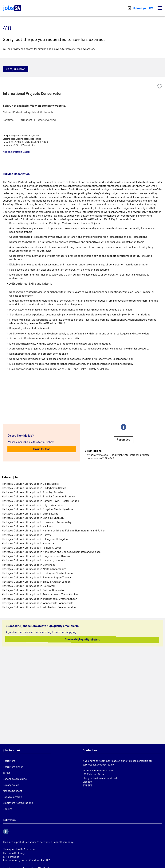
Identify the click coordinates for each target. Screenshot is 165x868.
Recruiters (9, 761)
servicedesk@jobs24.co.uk (98, 764)
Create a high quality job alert (77, 639)
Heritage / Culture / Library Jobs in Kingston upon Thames (36, 556)
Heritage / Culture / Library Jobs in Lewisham (28, 565)
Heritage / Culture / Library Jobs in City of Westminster (34, 505)
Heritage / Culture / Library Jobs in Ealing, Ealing (30, 513)
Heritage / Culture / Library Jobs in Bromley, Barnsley (33, 492)
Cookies (8, 809)
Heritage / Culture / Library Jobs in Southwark (29, 586)
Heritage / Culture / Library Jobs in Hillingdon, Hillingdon (35, 539)
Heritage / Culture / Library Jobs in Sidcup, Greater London (36, 582)
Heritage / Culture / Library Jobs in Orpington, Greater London (38, 573)
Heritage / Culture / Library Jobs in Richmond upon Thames (37, 577)
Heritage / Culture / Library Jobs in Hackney (27, 526)
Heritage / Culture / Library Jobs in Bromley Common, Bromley (38, 496)
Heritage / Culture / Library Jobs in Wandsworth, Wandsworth (38, 603)
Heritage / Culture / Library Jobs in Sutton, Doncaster (33, 590)
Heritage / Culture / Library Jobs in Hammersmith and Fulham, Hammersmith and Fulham (54, 530)
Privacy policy (11, 785)
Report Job (124, 440)
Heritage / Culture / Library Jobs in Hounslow (28, 543)
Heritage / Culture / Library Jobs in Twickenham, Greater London (40, 599)
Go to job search (16, 69)
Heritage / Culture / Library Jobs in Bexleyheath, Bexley (34, 488)
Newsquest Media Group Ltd (19, 849)
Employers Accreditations (18, 803)
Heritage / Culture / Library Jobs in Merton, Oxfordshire (34, 569)
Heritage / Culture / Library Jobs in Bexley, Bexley (30, 484)
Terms (6, 773)
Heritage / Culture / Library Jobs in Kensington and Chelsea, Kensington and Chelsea (51, 552)
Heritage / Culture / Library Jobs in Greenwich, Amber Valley (37, 522)
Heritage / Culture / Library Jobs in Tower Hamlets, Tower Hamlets (40, 594)
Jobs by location (12, 797)
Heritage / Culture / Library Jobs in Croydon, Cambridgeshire (37, 509)
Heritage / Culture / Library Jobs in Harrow (27, 535)
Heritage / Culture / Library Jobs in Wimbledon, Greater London (39, 607)
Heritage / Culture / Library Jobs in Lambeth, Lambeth (33, 560)
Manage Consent (12, 791)
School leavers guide (15, 779)
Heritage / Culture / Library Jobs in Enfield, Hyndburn (33, 518)
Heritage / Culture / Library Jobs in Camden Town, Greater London (40, 501)
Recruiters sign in (13, 767)
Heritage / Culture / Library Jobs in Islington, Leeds (32, 548)
